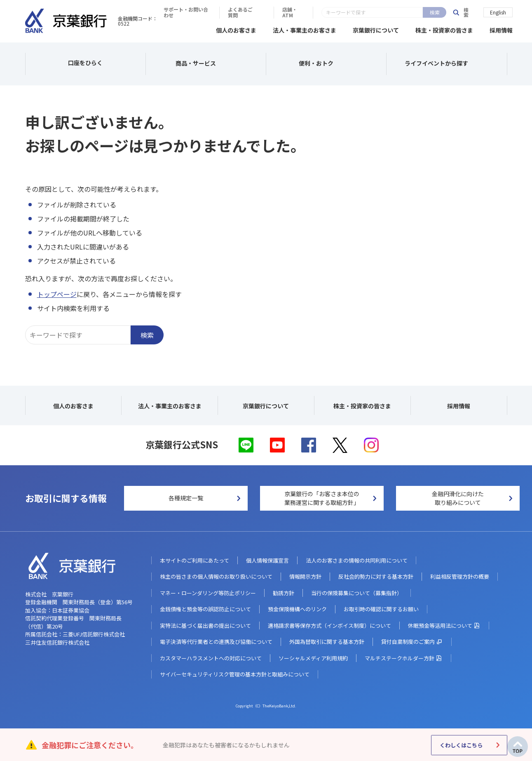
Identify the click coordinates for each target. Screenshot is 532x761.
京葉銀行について (376, 29)
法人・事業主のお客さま (305, 29)
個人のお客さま (236, 29)
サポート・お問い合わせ (305, 12)
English (498, 12)
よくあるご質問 (371, 12)
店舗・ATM (422, 12)
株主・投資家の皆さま (444, 29)
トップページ (57, 293)
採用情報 (501, 29)
